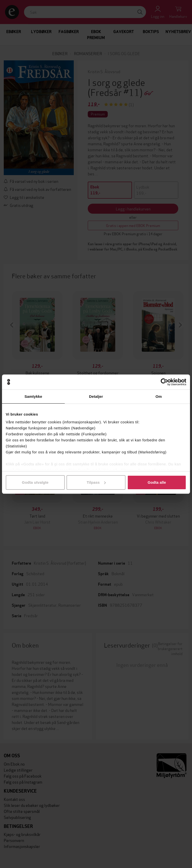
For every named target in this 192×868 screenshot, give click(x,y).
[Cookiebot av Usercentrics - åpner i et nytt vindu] (164, 382)
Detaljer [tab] (96, 396)
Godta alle (157, 482)
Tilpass (96, 482)
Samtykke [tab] (33, 396)
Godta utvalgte (35, 482)
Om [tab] (159, 396)
